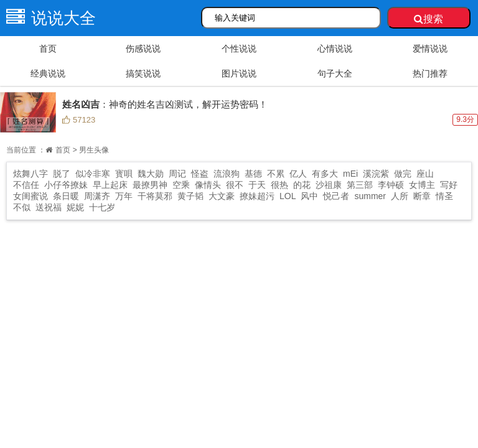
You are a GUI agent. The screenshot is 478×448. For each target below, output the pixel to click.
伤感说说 (143, 49)
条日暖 (66, 196)
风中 (309, 196)
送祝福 (49, 207)
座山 (425, 174)
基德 (253, 174)
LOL (288, 196)
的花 (302, 185)
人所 (400, 196)
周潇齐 (97, 196)
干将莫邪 (155, 196)
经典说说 (48, 73)
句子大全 (335, 73)
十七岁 (102, 207)
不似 (22, 207)
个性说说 (239, 49)
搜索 (429, 19)
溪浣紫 (376, 174)
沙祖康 (329, 185)
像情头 (208, 185)
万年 (124, 196)
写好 (449, 185)
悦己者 (336, 196)
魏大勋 (151, 174)
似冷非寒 (93, 174)
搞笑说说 (143, 73)
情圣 (444, 196)
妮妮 (75, 207)
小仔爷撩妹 (66, 185)
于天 (257, 185)
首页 (48, 49)
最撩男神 (150, 185)
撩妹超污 (257, 196)
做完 (403, 174)
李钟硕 (391, 185)
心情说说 (335, 49)
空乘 (181, 185)
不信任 (26, 185)
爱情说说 (430, 49)
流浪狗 (227, 174)
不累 (276, 174)
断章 (422, 196)
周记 (177, 174)
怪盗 (200, 174)
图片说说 (239, 73)
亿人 (298, 174)
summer (370, 196)
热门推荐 (430, 73)
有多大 (325, 174)
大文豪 (222, 196)
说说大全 (48, 18)
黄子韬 (190, 196)
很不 (235, 185)
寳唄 (124, 174)
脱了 (62, 174)
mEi (350, 174)
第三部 (360, 185)
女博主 (422, 185)
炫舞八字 (30, 174)
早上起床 (110, 185)
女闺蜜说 (30, 196)
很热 (279, 185)
